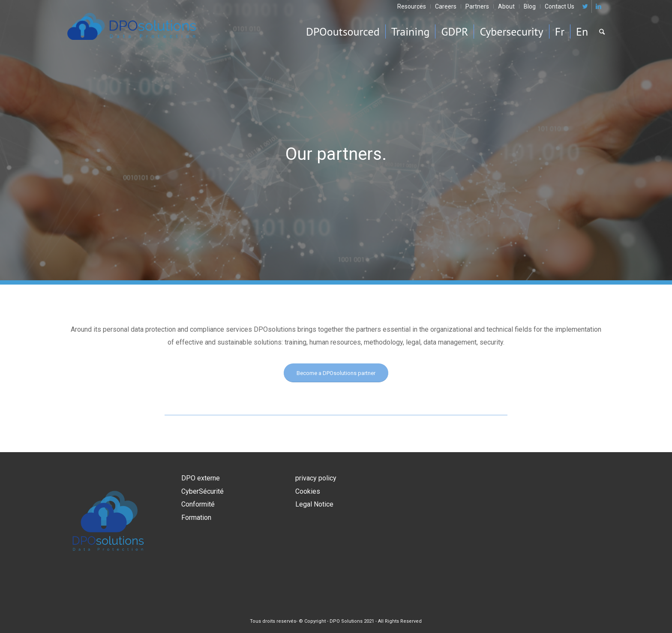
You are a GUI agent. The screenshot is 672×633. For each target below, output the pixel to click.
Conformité (198, 504)
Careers (446, 6)
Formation (196, 517)
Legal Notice (314, 504)
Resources (412, 6)
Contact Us (559, 6)
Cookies (308, 491)
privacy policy (316, 478)
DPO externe (201, 478)
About (506, 6)
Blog (530, 6)
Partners (477, 6)
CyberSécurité (202, 491)
